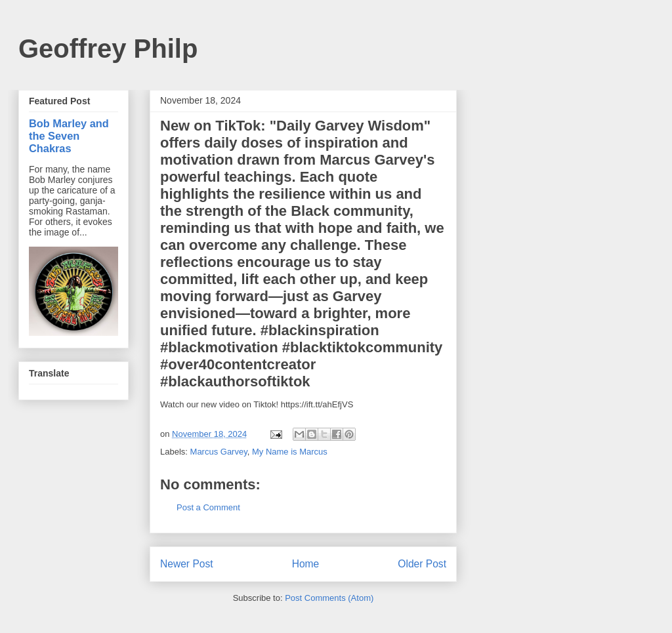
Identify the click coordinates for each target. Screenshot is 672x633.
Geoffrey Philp (108, 49)
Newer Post (187, 564)
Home (306, 564)
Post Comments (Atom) (329, 598)
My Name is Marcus (290, 452)
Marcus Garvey (219, 452)
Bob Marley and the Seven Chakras (69, 136)
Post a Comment (208, 507)
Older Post (422, 564)
